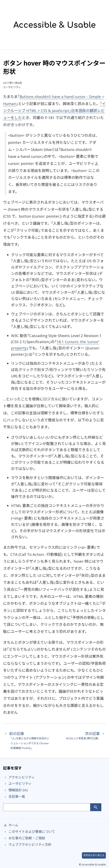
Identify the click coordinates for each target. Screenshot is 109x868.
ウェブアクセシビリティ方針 (27, 844)
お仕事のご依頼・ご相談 (24, 838)
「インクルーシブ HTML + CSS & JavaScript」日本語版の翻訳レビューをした (54, 111)
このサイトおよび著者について (29, 832)
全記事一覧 (14, 796)
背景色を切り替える (94, 855)
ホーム (11, 825)
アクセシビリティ (19, 777)
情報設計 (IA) (15, 790)
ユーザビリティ (12, 87)
